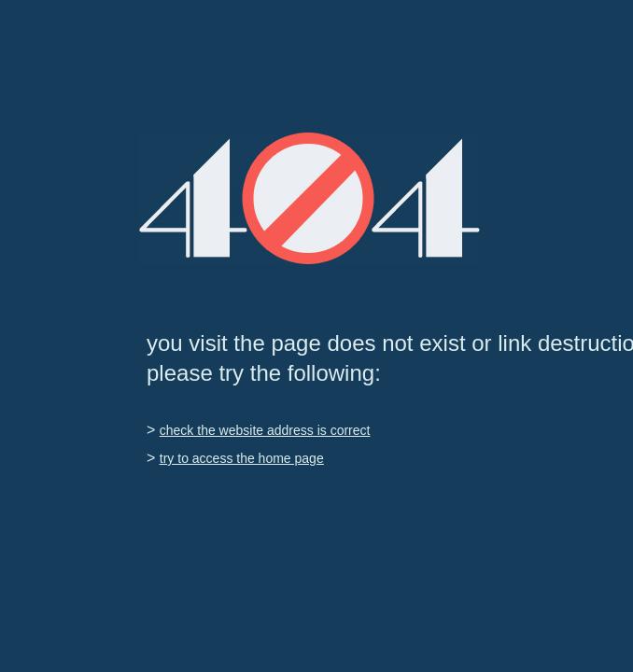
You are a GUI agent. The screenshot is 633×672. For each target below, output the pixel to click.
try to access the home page (242, 458)
